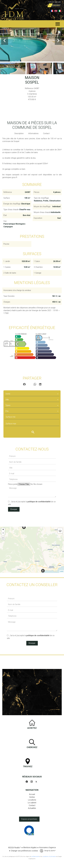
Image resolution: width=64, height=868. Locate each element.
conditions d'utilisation (49, 856)
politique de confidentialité (39, 502)
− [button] (3, 533)
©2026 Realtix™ (15, 848)
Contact (46, 133)
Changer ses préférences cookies (24, 851)
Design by (50, 851)
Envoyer (14, 509)
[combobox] (32, 394)
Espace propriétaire (29, 819)
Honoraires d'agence (47, 847)
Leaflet (62, 571)
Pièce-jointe (13, 484)
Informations (33, 133)
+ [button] (3, 530)
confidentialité (35, 856)
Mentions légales (30, 847)
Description (19, 133)
